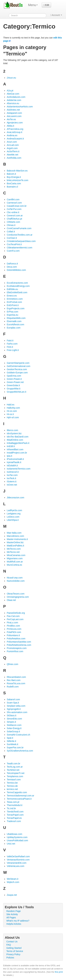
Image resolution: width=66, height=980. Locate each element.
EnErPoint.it (13, 305)
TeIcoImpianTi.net (16, 773)
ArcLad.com (13, 145)
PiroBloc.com (13, 626)
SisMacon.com (14, 725)
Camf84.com (13, 199)
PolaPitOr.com (14, 632)
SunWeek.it (12, 744)
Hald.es (10, 405)
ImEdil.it (11, 446)
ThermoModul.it (14, 805)
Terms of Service (15, 951)
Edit (46, 5)
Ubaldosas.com (14, 834)
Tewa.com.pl (13, 802)
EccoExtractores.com (17, 283)
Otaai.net (11, 600)
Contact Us (12, 942)
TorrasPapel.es (14, 818)
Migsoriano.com (15, 558)
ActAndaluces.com (16, 97)
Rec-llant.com (14, 680)
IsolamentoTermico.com (19, 469)
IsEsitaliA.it (12, 465)
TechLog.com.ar (15, 767)
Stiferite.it (11, 741)
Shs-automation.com (17, 712)
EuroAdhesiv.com (15, 324)
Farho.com (12, 344)
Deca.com (12, 267)
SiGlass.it (11, 715)
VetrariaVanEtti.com (17, 863)
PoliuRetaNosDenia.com (19, 645)
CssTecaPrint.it (14, 244)
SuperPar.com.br (15, 747)
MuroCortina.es (14, 565)
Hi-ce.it (10, 414)
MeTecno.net (13, 552)
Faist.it (10, 341)
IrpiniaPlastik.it (14, 462)
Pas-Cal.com (13, 616)
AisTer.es (11, 119)
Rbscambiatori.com (16, 677)
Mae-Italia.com (14, 533)
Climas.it (11, 225)
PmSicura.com (14, 629)
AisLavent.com (14, 116)
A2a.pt (10, 91)
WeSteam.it (12, 879)
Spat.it (10, 738)
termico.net (12, 789)
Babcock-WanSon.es (17, 171)
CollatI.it (11, 232)
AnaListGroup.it (14, 132)
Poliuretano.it (13, 635)
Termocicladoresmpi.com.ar (20, 796)
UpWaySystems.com (17, 837)
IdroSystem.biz (14, 433)
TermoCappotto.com (17, 792)
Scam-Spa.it (13, 703)
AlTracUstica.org (15, 129)
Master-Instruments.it (17, 539)
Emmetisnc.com (15, 299)
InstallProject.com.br (17, 453)
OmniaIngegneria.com (18, 597)
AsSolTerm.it (13, 151)
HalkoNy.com (13, 408)
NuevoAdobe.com (16, 581)
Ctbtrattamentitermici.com (19, 248)
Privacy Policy (13, 954)
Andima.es (12, 135)
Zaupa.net (12, 895)
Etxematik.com (14, 321)
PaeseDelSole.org (16, 613)
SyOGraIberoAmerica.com (20, 751)
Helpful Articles (14, 924)
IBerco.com (12, 430)
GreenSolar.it (13, 385)
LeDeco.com (13, 517)
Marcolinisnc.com (15, 536)
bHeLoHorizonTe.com (17, 180)
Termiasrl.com (14, 780)
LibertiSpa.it (13, 520)
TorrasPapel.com (15, 815)
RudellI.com (13, 687)
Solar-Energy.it (14, 728)
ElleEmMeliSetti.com (17, 292)
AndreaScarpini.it (15, 139)
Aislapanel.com (14, 113)
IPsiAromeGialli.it (15, 459)
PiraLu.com (12, 623)
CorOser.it (12, 238)
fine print (59, 972)
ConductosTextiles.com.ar (19, 235)
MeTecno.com (14, 549)
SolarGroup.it (13, 731)
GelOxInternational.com (18, 366)
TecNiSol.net (13, 770)
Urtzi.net (11, 844)
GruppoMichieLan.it (16, 392)
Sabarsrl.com (13, 699)
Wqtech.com (13, 882)
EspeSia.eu (12, 315)
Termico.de (12, 786)
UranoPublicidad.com (17, 840)
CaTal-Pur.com (14, 209)
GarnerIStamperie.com (18, 363)
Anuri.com (12, 142)
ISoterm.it (12, 482)
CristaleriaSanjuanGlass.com (21, 241)
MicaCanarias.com (16, 555)
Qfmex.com (12, 664)
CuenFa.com (13, 251)
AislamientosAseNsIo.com (20, 107)
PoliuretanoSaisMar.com (19, 642)
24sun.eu (11, 78)
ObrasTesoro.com (16, 594)
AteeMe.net (12, 155)
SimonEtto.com (14, 719)
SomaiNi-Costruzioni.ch (18, 735)
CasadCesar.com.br (17, 206)
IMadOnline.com (15, 440)
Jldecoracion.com (15, 498)
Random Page (14, 911)
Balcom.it (11, 174)
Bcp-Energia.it (14, 177)
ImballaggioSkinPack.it (18, 443)
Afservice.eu (13, 103)
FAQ (9, 945)
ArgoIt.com (12, 148)
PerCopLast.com (15, 619)
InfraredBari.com (15, 449)
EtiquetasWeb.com (16, 318)
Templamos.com (15, 776)
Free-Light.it (13, 350)
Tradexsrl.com (14, 821)
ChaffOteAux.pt (14, 219)
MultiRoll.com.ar (15, 562)
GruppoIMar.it (14, 389)
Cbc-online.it (13, 212)
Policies (10, 958)
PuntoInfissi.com (15, 651)
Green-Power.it (14, 379)
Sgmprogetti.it (14, 709)
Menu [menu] (33, 5)
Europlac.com (14, 328)
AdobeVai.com (14, 100)
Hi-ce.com (12, 411)
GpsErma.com (14, 376)
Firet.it (10, 347)
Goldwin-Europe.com (17, 373)
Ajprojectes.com (15, 123)
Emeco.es (12, 296)
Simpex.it (11, 722)
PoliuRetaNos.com (16, 639)
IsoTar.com (12, 475)
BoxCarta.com (14, 183)
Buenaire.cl (12, 187)
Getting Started (14, 948)
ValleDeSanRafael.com (18, 856)
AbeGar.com (13, 94)
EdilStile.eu (12, 289)
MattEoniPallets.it (15, 546)
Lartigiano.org (14, 514)
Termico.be (12, 783)
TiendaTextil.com (15, 812)
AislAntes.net (13, 110)
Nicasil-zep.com (15, 578)
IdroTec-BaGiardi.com (17, 437)
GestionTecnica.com (17, 369)
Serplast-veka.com (16, 706)
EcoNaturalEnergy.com (18, 286)
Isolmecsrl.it (13, 472)
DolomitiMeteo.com (16, 270)
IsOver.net (12, 485)
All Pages (11, 918)
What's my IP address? (18, 921)
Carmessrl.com (14, 203)
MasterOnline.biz (15, 542)
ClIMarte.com (13, 222)
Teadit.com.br (13, 764)
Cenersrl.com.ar (15, 216)
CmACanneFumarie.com (19, 228)
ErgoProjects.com (16, 308)
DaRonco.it (12, 264)
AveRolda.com (14, 158)
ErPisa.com (12, 312)
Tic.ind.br (11, 808)
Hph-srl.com (13, 417)
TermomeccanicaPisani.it (19, 799)
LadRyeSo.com (14, 510)
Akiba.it (10, 126)
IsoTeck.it (11, 478)
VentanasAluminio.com (18, 860)
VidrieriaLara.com (15, 866)
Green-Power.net (15, 382)
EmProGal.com (14, 302)
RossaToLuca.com (16, 683)
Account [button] (56, 15)
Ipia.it (9, 456)
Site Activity (12, 914)
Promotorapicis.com (17, 648)
